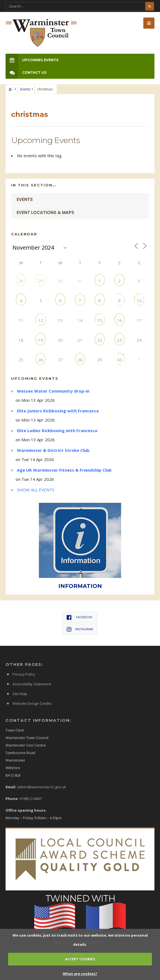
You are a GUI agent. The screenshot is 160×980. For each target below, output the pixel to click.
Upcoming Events (32, 60)
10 (139, 300)
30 (119, 360)
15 (100, 320)
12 (41, 320)
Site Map (20, 694)
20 (60, 340)
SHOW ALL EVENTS (36, 490)
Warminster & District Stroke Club (53, 450)
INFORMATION (80, 586)
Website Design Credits (32, 703)
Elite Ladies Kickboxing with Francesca (57, 430)
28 (21, 281)
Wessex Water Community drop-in (53, 391)
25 (21, 360)
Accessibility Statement (32, 684)
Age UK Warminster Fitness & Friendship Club (64, 470)
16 (119, 320)
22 (100, 340)
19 (41, 340)
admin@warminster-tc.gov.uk (42, 787)
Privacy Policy (24, 674)
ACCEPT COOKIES (80, 959)
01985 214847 (31, 799)
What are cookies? (80, 974)
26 (41, 360)
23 (119, 340)
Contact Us (26, 72)
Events (25, 89)
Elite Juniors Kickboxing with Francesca (58, 411)
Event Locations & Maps (45, 212)
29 (41, 281)
